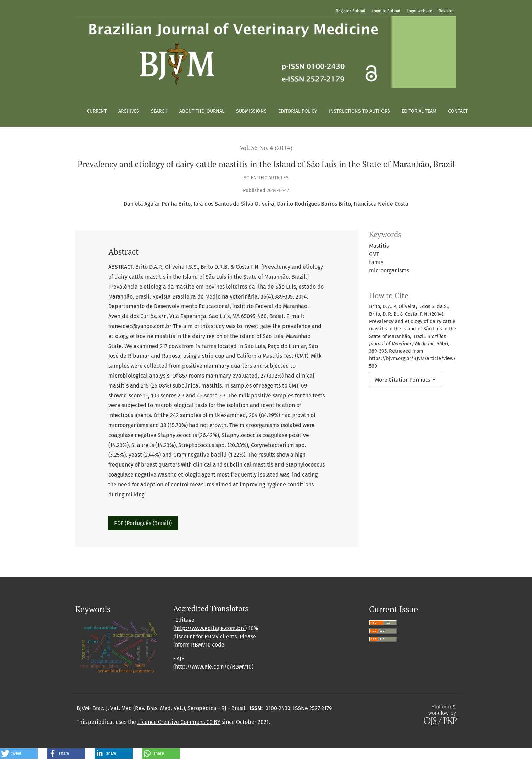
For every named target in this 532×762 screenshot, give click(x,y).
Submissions (251, 111)
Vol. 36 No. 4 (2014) (266, 148)
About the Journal (202, 111)
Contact (458, 111)
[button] (19, 753)
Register (446, 11)
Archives (129, 111)
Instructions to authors (359, 111)
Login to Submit (386, 11)
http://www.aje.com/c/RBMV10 (213, 667)
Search (159, 111)
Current (97, 111)
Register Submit (351, 11)
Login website (419, 11)
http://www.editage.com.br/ (210, 628)
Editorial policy (298, 111)
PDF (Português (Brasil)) (143, 523)
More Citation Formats (403, 380)
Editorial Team (419, 111)
